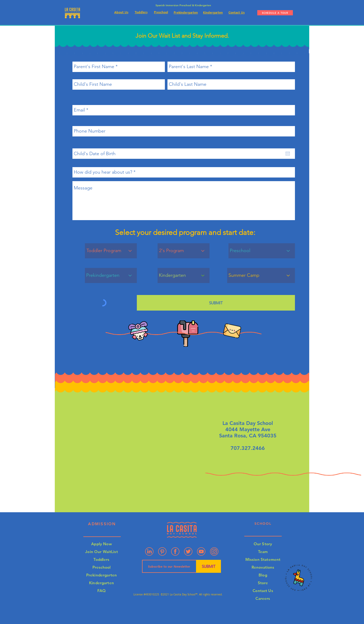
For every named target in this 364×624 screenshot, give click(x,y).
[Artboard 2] (175, 551)
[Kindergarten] (184, 275)
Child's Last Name (181, 76)
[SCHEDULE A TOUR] (275, 13)
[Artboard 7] (188, 551)
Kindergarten (102, 583)
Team (263, 552)
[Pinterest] (162, 551)
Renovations (263, 567)
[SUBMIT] (216, 303)
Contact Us (263, 591)
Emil (76, 102)
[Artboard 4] (214, 551)
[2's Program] (184, 251)
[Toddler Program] (111, 251)
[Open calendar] (288, 154)
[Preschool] (262, 251)
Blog (263, 575)
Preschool (102, 567)
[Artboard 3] (201, 551)
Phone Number (84, 123)
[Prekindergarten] (111, 275)
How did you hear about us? (93, 164)
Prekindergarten (102, 575)
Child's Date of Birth (89, 145)
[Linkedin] (149, 551)
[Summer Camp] (261, 275)
